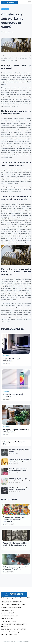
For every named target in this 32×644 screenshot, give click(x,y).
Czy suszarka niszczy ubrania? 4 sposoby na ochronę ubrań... (20, 460)
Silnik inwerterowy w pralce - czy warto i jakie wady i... (19, 489)
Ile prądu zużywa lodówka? (8, 621)
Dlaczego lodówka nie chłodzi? (10, 616)
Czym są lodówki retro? (8, 619)
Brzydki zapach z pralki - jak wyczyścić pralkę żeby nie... (19, 470)
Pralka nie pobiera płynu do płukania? (11, 607)
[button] (29, 2)
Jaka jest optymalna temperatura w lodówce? (14, 629)
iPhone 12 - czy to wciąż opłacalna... (13, 395)
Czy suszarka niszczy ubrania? (10, 635)
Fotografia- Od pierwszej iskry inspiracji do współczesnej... (16, 544)
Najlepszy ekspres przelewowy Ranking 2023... (16, 431)
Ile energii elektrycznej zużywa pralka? (20, 451)
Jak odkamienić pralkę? (8, 613)
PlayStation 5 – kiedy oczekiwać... (12, 360)
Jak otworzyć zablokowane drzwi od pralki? (13, 605)
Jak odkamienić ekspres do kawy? (10, 632)
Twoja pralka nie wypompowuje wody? (12, 602)
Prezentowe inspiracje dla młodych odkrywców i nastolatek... (14, 519)
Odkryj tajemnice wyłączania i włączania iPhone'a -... (15, 568)
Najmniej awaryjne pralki (8, 610)
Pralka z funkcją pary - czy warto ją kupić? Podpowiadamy (20, 479)
